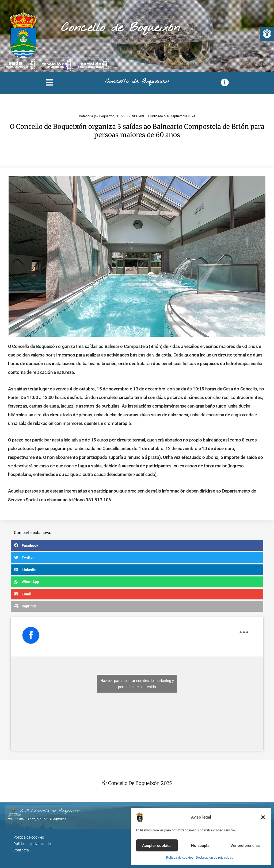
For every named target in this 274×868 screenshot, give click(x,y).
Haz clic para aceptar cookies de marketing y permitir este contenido (137, 684)
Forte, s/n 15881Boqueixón (47, 819)
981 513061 (17, 819)
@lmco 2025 (15, 815)
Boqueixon (107, 116)
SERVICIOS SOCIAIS (130, 116)
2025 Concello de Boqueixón (49, 811)
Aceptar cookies (157, 846)
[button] (267, 34)
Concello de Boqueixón (121, 28)
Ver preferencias (245, 846)
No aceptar (201, 846)
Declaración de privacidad (215, 858)
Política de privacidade (32, 842)
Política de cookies (180, 858)
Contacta (21, 848)
